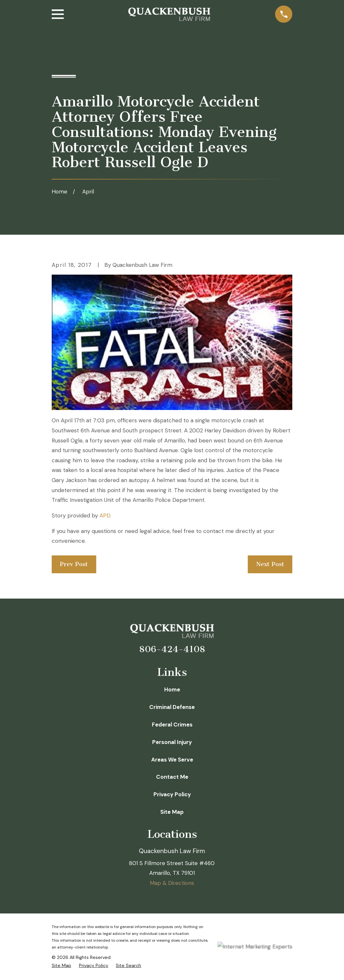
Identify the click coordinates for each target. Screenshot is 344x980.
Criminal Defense (172, 707)
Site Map (172, 812)
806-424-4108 (172, 649)
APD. (105, 515)
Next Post (270, 564)
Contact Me (172, 777)
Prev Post (74, 564)
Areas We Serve (172, 760)
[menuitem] (61, 966)
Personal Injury (172, 742)
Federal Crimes (172, 725)
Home (172, 689)
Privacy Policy (172, 794)
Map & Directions (172, 883)
